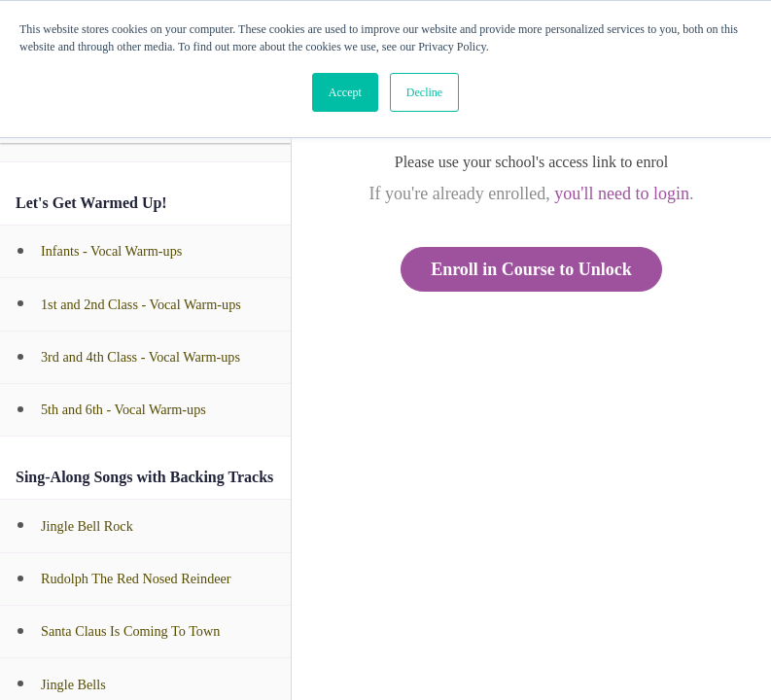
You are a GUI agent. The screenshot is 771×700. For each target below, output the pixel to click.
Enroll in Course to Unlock (531, 269)
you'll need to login (622, 193)
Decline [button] (424, 92)
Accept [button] (345, 92)
